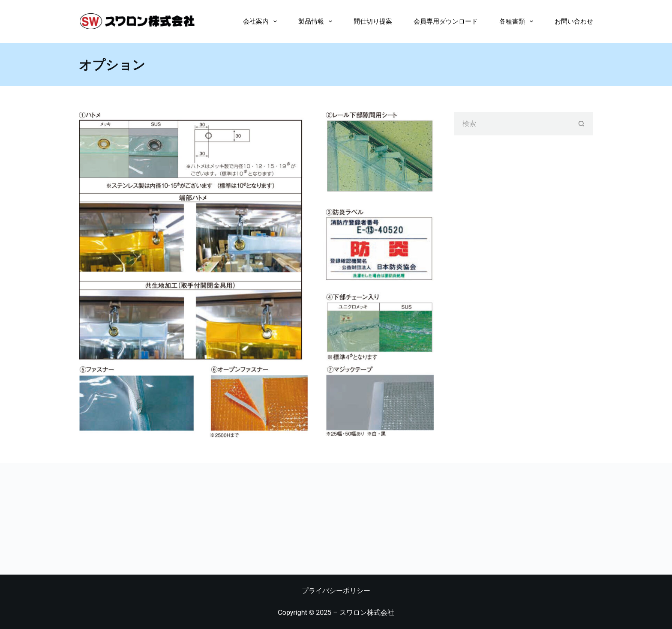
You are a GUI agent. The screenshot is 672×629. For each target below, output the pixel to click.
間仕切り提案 (373, 21)
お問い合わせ (574, 21)
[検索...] (512, 124)
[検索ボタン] (581, 124)
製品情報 (317, 21)
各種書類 (518, 21)
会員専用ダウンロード (446, 21)
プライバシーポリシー (336, 591)
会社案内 (262, 21)
